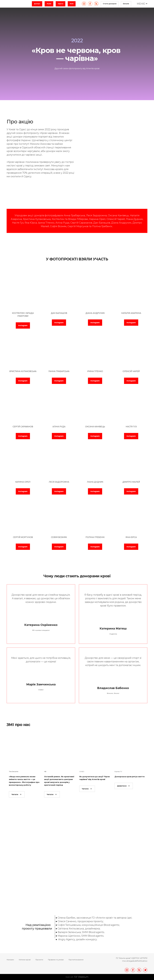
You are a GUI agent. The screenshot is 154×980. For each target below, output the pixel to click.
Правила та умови (56, 960)
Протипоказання (76, 960)
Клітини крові (25, 960)
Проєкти (39, 960)
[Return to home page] (18, 4)
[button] (37, 4)
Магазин (10, 960)
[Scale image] (53, 859)
